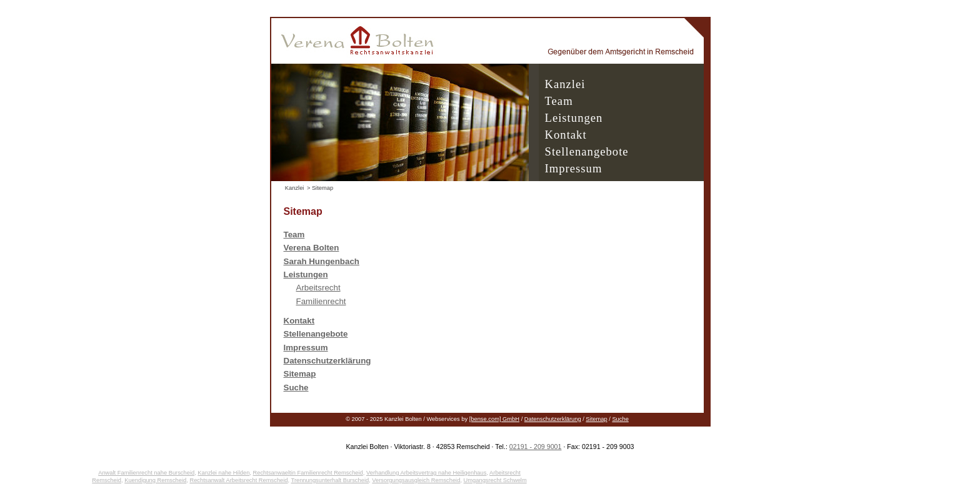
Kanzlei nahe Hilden (223, 473)
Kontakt (566, 135)
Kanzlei (565, 84)
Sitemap (596, 419)
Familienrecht (321, 301)
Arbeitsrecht (318, 288)
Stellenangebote (587, 151)
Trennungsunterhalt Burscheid (330, 480)
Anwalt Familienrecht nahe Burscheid (146, 473)
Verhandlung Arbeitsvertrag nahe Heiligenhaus (426, 473)
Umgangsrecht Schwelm (495, 480)
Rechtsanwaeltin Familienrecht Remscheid (308, 473)
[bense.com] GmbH (494, 419)
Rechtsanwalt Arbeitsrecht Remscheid (238, 480)
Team (559, 101)
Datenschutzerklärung (553, 419)
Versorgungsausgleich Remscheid (416, 480)
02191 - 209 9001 (536, 447)
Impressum (574, 168)
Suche (620, 419)
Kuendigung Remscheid (155, 480)
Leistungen (574, 118)
